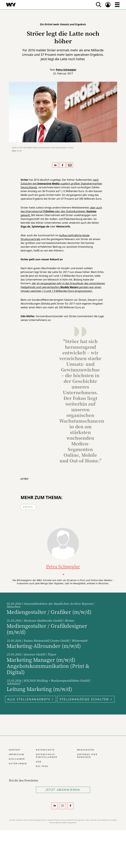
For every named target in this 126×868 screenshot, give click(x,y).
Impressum (17, 754)
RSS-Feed (42, 766)
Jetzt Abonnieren (63, 790)
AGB (39, 762)
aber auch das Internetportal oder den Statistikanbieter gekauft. (61, 211)
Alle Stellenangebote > (31, 699)
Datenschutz (45, 750)
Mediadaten (86, 750)
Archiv (28, 507)
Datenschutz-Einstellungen (47, 756)
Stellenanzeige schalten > (86, 699)
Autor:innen (18, 764)
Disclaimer (17, 759)
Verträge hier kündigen (87, 756)
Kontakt (15, 750)
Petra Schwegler (66, 70)
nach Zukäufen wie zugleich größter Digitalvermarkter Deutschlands (61, 184)
